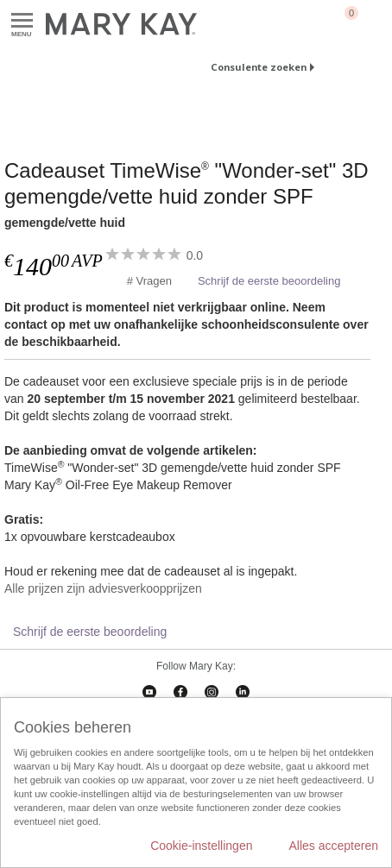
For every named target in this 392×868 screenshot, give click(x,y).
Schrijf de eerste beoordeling (269, 281)
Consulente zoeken (259, 67)
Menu (22, 21)
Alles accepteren (333, 846)
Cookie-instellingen (201, 846)
